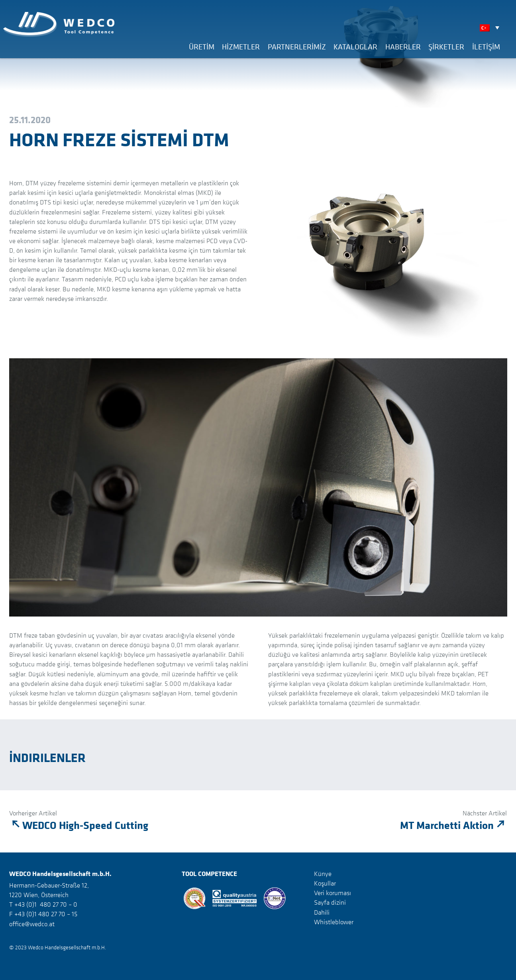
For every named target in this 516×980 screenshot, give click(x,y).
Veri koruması (333, 893)
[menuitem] (491, 27)
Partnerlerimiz (297, 47)
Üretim (202, 47)
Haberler (403, 47)
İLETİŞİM (486, 47)
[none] (491, 27)
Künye (323, 874)
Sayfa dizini (330, 902)
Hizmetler (241, 47)
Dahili (322, 912)
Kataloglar (355, 47)
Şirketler (446, 47)
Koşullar (325, 883)
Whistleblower (334, 922)
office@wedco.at (32, 924)
